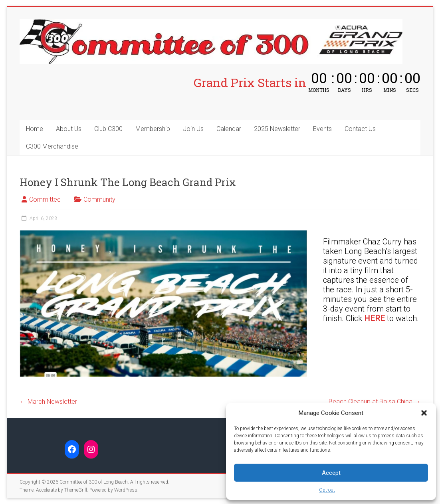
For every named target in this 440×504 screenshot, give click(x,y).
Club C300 (108, 129)
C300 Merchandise (52, 146)
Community (99, 199)
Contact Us (360, 129)
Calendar (229, 129)
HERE (375, 318)
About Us (69, 129)
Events (322, 129)
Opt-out (327, 490)
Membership (153, 129)
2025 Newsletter (277, 129)
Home (35, 129)
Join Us (193, 129)
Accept (331, 473)
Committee (45, 199)
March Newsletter (48, 402)
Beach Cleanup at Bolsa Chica (375, 402)
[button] (424, 413)
